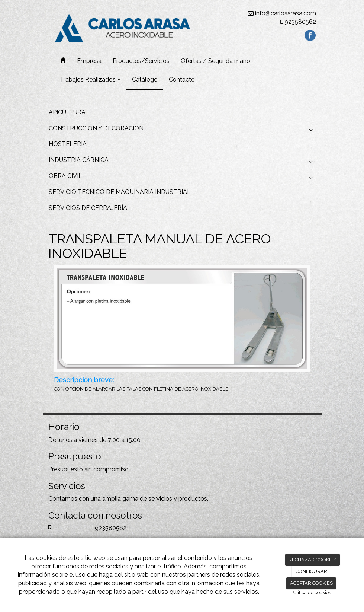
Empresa (89, 61)
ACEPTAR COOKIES (311, 583)
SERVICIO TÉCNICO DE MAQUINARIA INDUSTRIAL (120, 192)
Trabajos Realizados (90, 79)
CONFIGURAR (311, 571)
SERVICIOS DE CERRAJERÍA (88, 208)
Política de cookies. (311, 592)
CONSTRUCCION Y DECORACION (182, 130)
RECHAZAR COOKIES (312, 560)
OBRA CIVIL (182, 178)
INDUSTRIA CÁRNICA (182, 162)
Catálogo (145, 79)
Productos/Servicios (141, 61)
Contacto (182, 79)
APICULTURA (67, 112)
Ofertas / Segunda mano (215, 61)
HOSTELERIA (68, 144)
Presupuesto (66, 469)
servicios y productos (178, 499)
